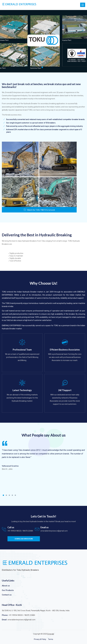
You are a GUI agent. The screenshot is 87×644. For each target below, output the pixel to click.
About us (6, 586)
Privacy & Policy (40, 639)
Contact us (7, 595)
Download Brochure (24, 539)
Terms (51, 639)
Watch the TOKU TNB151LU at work (39, 210)
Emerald (51, 634)
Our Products (8, 590)
